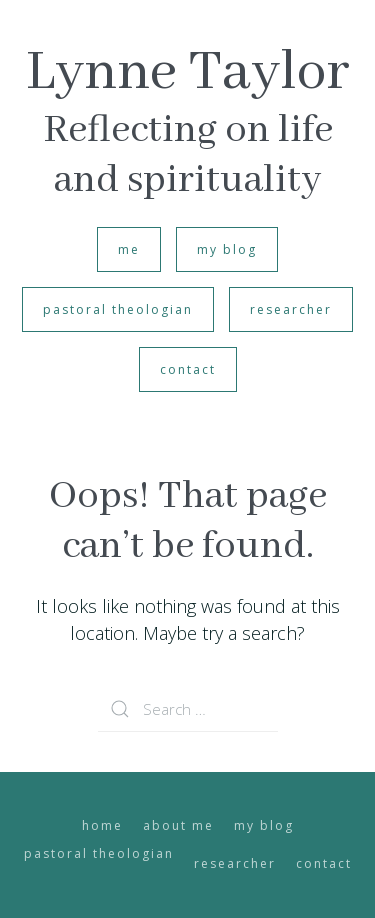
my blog (227, 249)
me (129, 249)
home (102, 825)
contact (188, 369)
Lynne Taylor (188, 73)
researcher (291, 309)
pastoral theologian (118, 309)
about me (178, 825)
